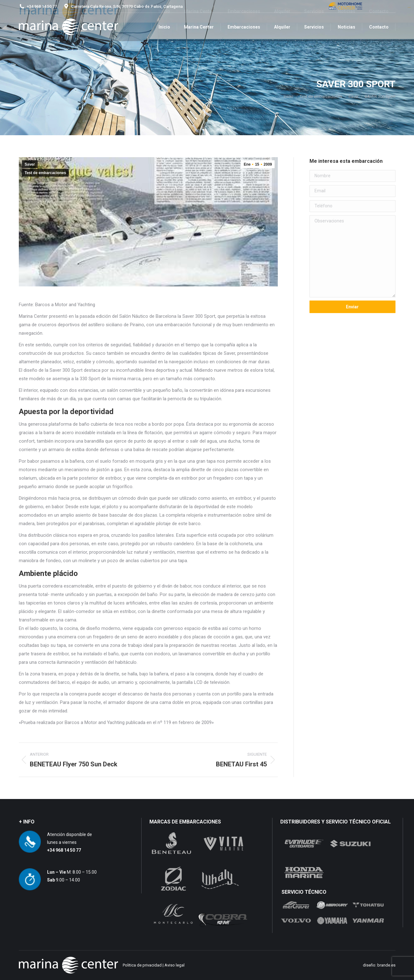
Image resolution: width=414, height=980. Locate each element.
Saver (30, 164)
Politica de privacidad (142, 965)
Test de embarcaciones (46, 173)
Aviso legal (175, 965)
